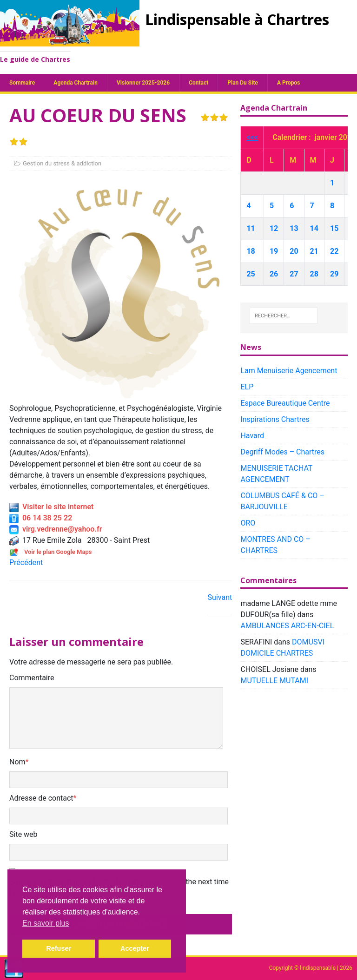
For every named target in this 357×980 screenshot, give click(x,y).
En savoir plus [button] (46, 923)
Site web (23, 834)
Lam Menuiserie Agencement (289, 371)
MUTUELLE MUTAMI (274, 681)
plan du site (243, 83)
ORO (248, 523)
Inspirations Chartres (275, 419)
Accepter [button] (135, 948)
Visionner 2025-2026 (143, 83)
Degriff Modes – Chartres (282, 452)
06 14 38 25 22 (41, 518)
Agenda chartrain (76, 83)
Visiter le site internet (51, 507)
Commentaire (32, 678)
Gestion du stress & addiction (62, 163)
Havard (252, 436)
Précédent (26, 562)
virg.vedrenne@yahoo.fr (56, 529)
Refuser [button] (59, 948)
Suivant (220, 597)
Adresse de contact (41, 798)
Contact (198, 83)
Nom (17, 762)
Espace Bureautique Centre (285, 403)
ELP (247, 387)
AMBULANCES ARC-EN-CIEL (287, 626)
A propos (288, 83)
